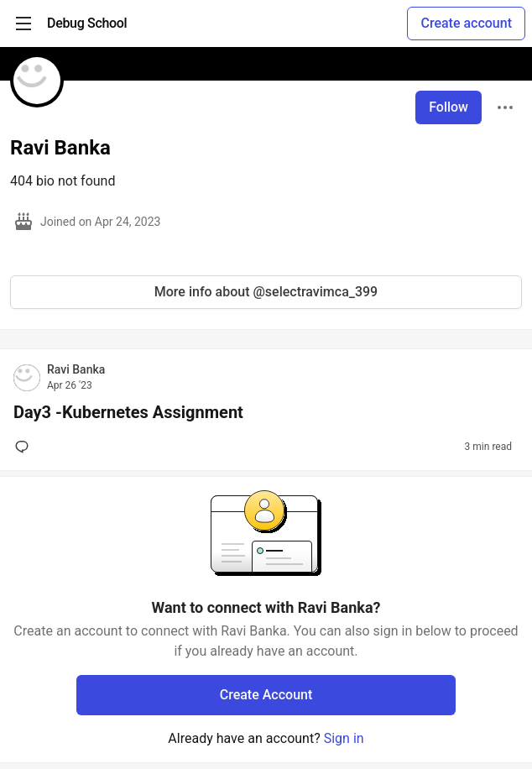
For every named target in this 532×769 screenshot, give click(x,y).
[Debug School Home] (87, 24)
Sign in (344, 738)
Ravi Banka (76, 369)
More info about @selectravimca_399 (266, 292)
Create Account (266, 695)
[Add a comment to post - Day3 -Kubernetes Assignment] (25, 447)
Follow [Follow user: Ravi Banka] (449, 107)
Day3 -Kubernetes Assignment (128, 412)
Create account (466, 23)
